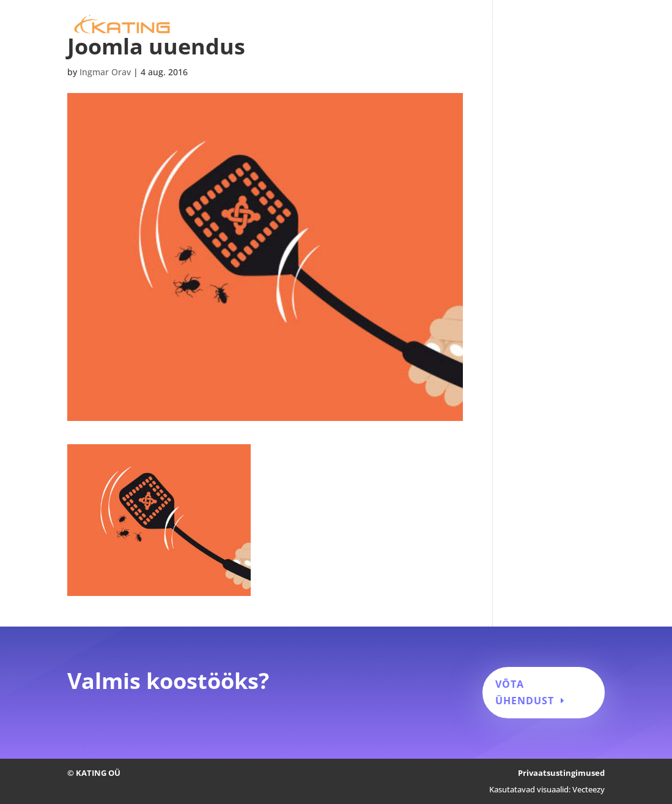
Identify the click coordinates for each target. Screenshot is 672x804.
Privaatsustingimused (561, 773)
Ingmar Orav (105, 72)
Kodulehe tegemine (317, 25)
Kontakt (588, 25)
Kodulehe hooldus (412, 25)
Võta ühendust (525, 692)
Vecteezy (589, 789)
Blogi (545, 25)
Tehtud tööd (492, 25)
